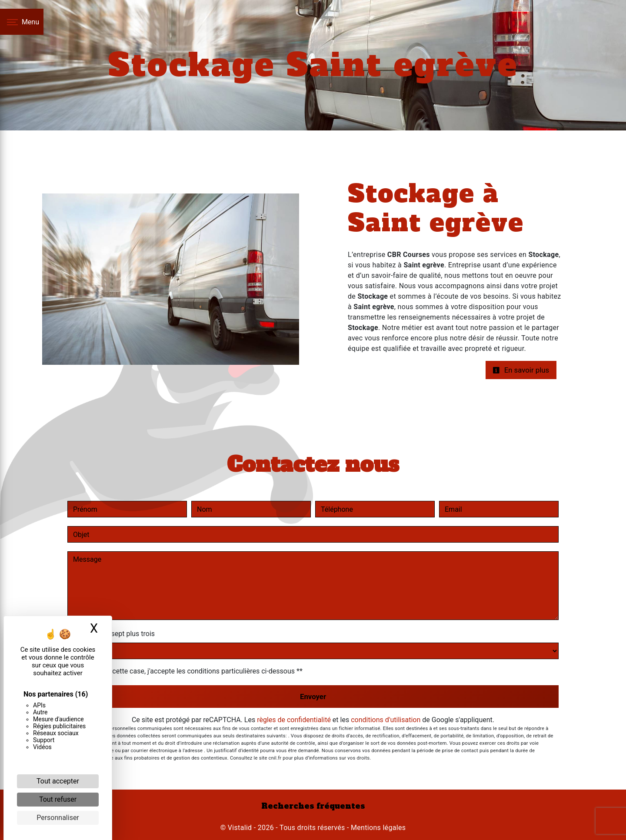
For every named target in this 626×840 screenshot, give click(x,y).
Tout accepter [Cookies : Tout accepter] (58, 781)
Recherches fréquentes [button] (313, 806)
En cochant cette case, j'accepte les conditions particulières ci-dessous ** (189, 671)
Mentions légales (378, 828)
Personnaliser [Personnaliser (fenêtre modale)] (58, 818)
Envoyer (313, 697)
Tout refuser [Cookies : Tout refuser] (58, 799)
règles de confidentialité (294, 720)
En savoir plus (521, 370)
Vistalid (240, 828)
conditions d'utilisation (386, 720)
